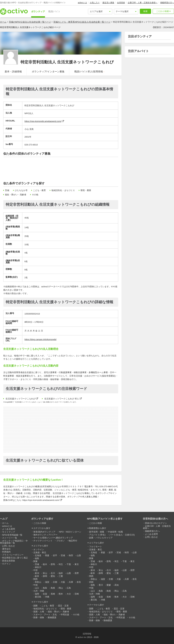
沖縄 (47, 597)
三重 (61, 576)
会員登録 (121, 3)
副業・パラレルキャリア (101, 538)
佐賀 (45, 594)
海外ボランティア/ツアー (45, 535)
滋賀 (47, 582)
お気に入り (95, 3)
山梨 (69, 573)
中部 (35, 570)
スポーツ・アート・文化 (45, 615)
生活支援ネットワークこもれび (21, 399)
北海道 (38, 555)
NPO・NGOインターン (70, 532)
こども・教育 (39, 190)
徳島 (93, 585)
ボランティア (38, 11)
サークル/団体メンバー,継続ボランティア (53, 538)
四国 (91, 582)
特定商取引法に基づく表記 (15, 558)
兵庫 (71, 582)
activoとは (82, 3)
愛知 (53, 576)
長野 (77, 573)
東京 (77, 564)
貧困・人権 (39, 612)
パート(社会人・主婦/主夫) (122, 535)
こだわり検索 (163, 11)
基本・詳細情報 (13, 71)
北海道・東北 (40, 552)
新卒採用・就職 (97, 532)
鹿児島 (38, 597)
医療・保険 (39, 617)
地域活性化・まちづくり (63, 190)
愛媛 (109, 585)
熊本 (61, 594)
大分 (69, 594)
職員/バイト (54, 11)
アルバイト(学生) (97, 535)
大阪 (63, 582)
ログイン (6, 564)
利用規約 (6, 552)
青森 (47, 555)
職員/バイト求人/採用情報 (89, 71)
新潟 (37, 573)
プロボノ (61, 541)
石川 (53, 573)
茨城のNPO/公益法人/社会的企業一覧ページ (30, 22)
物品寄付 (73, 541)
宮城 (63, 555)
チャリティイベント (43, 541)
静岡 (45, 576)
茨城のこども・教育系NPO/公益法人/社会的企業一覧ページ (82, 22)
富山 (45, 573)
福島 (37, 558)
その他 (35, 195)
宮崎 (77, 594)
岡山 (61, 588)
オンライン (39, 550)
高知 (117, 585)
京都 (55, 582)
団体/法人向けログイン (156, 523)
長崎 (53, 594)
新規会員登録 (9, 561)
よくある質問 (9, 529)
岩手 (55, 555)
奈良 (79, 582)
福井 (61, 573)
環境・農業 (86, 190)
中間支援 (65, 615)
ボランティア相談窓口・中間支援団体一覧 (14, 542)
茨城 (7, 190)
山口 (37, 588)
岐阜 (37, 576)
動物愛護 (52, 617)
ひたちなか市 (21, 190)
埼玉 (61, 564)
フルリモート (96, 547)
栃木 (45, 564)
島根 (53, 588)
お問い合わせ (9, 546)
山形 (79, 555)
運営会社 (6, 549)
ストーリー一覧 (10, 538)
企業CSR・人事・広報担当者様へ (143, 3)
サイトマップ (9, 532)
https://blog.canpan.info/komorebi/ (40, 339)
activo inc (82, 637)
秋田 (71, 555)
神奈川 (38, 567)
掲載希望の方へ (167, 3)
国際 (35, 606)
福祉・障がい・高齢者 (16, 195)
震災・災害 (63, 606)
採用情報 (87, 634)
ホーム (3, 22)
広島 (69, 588)
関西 (35, 579)
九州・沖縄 (39, 591)
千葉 (69, 564)
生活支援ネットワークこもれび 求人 (62, 399)
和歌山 (38, 582)
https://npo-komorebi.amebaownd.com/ (43, 121)
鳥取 (45, 588)
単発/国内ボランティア (44, 532)
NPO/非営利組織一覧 (12, 535)
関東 (35, 561)
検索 (145, 11)
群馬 (53, 564)
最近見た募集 (108, 3)
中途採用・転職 (115, 532)
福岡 (37, 594)
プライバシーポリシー (13, 555)
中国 (35, 585)
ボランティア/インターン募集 (48, 71)
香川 (101, 585)
